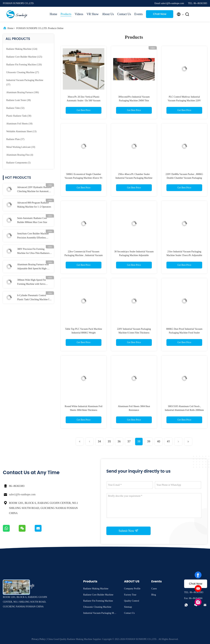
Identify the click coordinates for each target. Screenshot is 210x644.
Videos (79, 14)
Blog (154, 595)
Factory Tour (130, 595)
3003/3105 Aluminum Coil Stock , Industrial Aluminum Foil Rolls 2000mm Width (184, 410)
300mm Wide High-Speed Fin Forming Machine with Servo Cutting (31, 282)
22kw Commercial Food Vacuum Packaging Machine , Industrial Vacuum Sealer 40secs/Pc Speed (84, 255)
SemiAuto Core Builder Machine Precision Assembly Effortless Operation (33, 236)
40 (159, 441)
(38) (19, 100)
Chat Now (160, 14)
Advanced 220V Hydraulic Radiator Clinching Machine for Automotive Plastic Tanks (34, 190)
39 (149, 441)
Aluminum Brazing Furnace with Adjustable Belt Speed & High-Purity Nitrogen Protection (33, 267)
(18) (19, 124)
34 (99, 441)
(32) (15, 108)
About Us (108, 14)
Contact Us (124, 14)
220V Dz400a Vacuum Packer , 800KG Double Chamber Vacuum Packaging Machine (184, 178)
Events (138, 14)
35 (109, 441)
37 (129, 441)
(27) (23, 72)
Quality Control (132, 601)
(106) (23, 92)
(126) (24, 65)
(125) (24, 57)
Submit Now (128, 531)
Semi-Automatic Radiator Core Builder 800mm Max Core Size (32, 220)
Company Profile (132, 589)
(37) (25, 82)
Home (53, 14)
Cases (154, 589)
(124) (22, 49)
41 (168, 441)
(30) (19, 116)
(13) (21, 131)
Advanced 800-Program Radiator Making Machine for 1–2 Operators (34, 205)
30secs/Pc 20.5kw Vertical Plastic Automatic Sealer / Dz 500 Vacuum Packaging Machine (84, 101)
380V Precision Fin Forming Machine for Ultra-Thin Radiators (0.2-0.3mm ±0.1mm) (33, 251)
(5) (18, 163)
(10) (21, 147)
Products (66, 14)
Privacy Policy (39, 639)
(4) (20, 155)
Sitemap (128, 607)
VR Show (93, 14)
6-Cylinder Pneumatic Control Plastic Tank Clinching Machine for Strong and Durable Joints (34, 298)
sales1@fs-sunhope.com (22, 494)
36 (119, 441)
